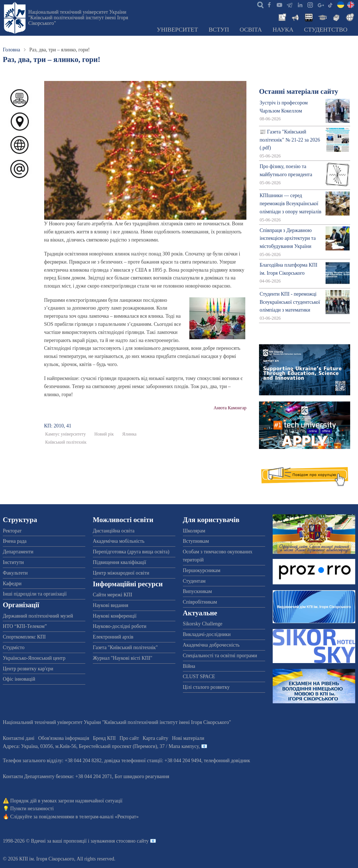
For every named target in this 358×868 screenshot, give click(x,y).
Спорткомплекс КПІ (24, 637)
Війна (189, 666)
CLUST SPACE (199, 676)
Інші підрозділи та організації (35, 594)
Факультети (15, 573)
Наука (283, 30)
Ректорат (12, 531)
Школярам (194, 531)
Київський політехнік (66, 442)
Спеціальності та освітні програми (220, 656)
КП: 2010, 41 (58, 426)
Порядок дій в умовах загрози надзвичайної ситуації (66, 801)
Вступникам (196, 541)
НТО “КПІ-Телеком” (25, 626)
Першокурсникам (202, 570)
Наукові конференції (115, 616)
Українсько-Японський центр (34, 658)
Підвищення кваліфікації (120, 562)
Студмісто (14, 647)
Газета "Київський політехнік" (125, 647)
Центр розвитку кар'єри (28, 669)
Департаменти (18, 552)
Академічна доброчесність (211, 645)
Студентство (326, 30)
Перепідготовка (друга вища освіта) (131, 552)
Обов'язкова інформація (64, 738)
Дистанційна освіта (114, 531)
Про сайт (129, 738)
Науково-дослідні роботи (120, 626)
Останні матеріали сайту (299, 91)
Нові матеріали (188, 738)
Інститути (13, 562)
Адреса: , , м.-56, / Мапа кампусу (101, 746)
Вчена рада (15, 541)
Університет (177, 30)
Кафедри (12, 584)
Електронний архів (113, 637)
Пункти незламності (32, 809)
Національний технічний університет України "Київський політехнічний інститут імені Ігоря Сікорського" (78, 18)
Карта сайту (156, 738)
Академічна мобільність (119, 541)
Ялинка (129, 434)
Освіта (251, 30)
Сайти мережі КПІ (113, 595)
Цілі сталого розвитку (206, 687)
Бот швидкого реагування (142, 776)
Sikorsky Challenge (203, 624)
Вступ (219, 30)
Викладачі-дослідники (207, 634)
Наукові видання (111, 605)
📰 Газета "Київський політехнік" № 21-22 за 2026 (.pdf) (290, 140)
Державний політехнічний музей (38, 616)
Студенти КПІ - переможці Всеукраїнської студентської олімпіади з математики (290, 302)
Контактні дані (19, 738)
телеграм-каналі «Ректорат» (109, 817)
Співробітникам (200, 602)
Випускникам (197, 591)
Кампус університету (66, 434)
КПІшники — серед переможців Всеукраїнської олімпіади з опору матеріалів (290, 204)
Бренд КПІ (104, 738)
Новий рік (104, 434)
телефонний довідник (227, 761)
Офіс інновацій (19, 679)
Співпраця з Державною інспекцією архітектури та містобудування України (288, 238)
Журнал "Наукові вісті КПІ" (123, 658)
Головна (11, 50)
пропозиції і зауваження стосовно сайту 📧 (110, 841)
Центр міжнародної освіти (121, 573)
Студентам (194, 581)
